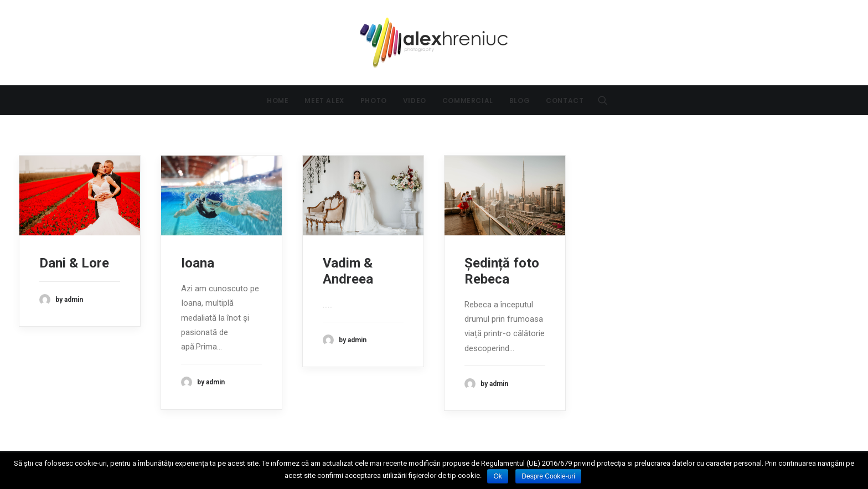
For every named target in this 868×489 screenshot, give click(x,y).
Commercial (468, 101)
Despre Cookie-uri (548, 476)
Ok (497, 476)
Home (278, 101)
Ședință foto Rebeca (502, 271)
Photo (374, 101)
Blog (520, 101)
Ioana (198, 263)
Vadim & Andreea (348, 271)
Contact (565, 101)
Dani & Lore (74, 263)
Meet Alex (324, 101)
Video (415, 101)
